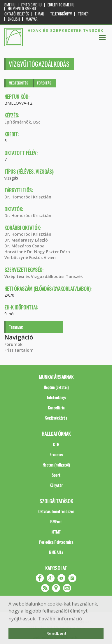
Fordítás (44, 83)
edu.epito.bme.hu (61, 5)
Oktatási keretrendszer (56, 511)
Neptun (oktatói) (56, 387)
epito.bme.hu (32, 5)
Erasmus (56, 454)
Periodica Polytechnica (56, 542)
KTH (56, 444)
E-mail (40, 14)
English (14, 19)
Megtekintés (19, 83)
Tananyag (16, 327)
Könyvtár (56, 485)
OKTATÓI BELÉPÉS (17, 14)
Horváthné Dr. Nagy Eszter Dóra (37, 252)
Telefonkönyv (61, 14)
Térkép (83, 14)
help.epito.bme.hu (22, 9)
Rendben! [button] (56, 633)
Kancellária (56, 408)
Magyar (32, 19)
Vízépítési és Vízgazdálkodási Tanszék (44, 276)
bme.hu (10, 5)
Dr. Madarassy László (26, 240)
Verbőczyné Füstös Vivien (30, 257)
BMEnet (56, 521)
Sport (56, 475)
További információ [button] (60, 619)
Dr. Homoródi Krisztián (28, 197)
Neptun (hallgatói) (56, 465)
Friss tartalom (19, 350)
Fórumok (13, 344)
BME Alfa (56, 552)
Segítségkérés (56, 418)
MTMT (56, 532)
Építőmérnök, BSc (22, 122)
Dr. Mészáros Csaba (24, 246)
